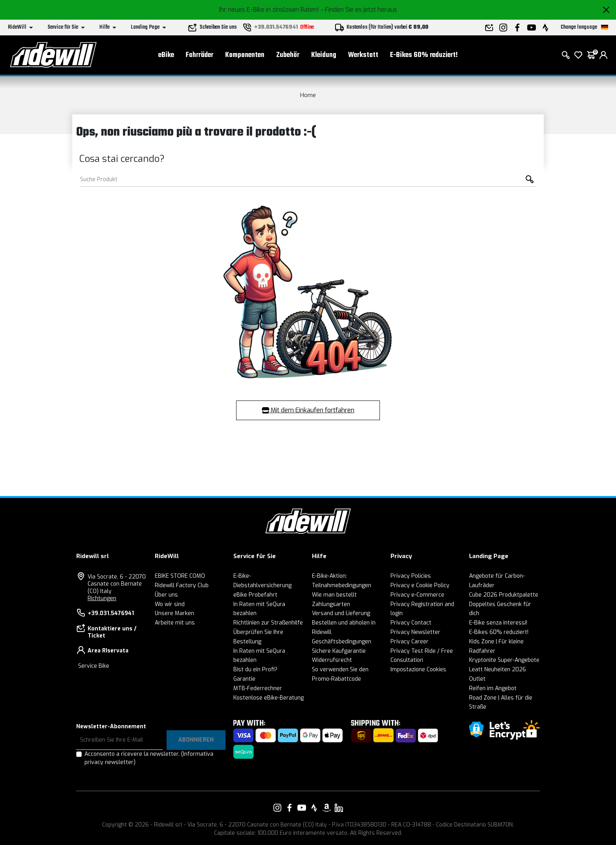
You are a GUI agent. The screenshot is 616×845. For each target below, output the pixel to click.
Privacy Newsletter (415, 632)
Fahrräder (200, 55)
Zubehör (288, 55)
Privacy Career (410, 642)
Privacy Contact (411, 623)
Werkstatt (363, 55)
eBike (166, 55)
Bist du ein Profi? (255, 670)
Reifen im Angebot (493, 688)
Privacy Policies (411, 576)
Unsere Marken (174, 613)
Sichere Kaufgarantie (339, 651)
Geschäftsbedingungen (342, 642)
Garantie (244, 679)
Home (308, 95)
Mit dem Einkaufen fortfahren (308, 410)
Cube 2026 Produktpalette (504, 595)
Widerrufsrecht (332, 660)
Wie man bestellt (334, 595)
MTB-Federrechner (258, 688)
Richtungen (102, 598)
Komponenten (245, 55)
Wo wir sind (170, 604)
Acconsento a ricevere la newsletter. (149, 758)
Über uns (166, 595)
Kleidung (324, 55)
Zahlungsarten (331, 604)
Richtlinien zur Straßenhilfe (268, 623)
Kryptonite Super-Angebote (504, 660)
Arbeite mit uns (175, 623)
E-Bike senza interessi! (498, 623)
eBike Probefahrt (255, 595)
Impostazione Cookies (418, 670)
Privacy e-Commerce (417, 595)
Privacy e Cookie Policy (420, 585)
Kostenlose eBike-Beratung (269, 698)
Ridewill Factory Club (182, 585)
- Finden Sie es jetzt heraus (359, 10)
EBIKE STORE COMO (180, 576)
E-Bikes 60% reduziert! (424, 55)
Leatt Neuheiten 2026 (498, 670)
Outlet (477, 679)
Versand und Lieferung (341, 613)
